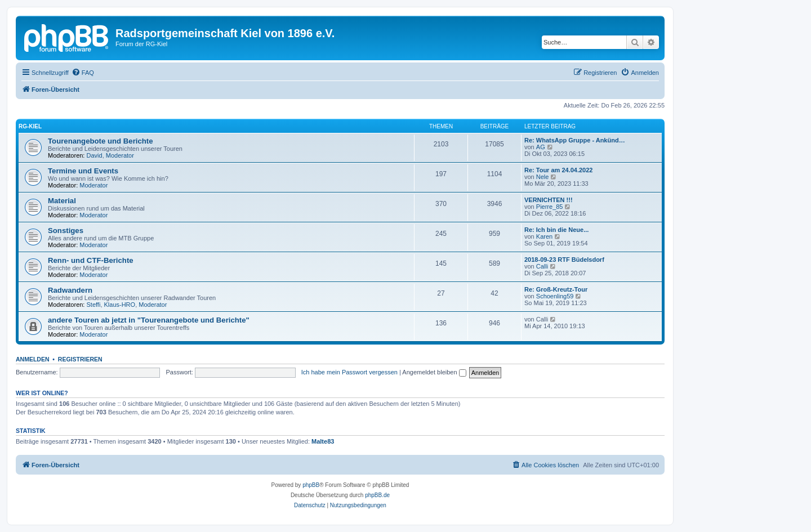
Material (62, 201)
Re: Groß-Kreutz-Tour (556, 289)
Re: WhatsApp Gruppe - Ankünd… (575, 140)
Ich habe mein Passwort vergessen (349, 372)
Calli (542, 266)
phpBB (311, 485)
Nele (543, 177)
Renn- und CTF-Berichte (91, 260)
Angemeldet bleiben (434, 372)
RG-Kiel (30, 126)
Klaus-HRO (120, 305)
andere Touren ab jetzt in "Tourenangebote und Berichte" (149, 320)
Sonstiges (66, 231)
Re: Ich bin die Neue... (556, 230)
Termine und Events (83, 171)
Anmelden (33, 359)
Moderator (120, 155)
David (95, 155)
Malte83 (323, 441)
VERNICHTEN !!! (549, 200)
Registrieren (80, 359)
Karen (544, 236)
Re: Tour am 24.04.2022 (558, 170)
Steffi (94, 305)
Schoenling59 (555, 296)
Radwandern (70, 290)
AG (541, 147)
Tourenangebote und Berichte (101, 141)
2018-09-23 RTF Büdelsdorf (564, 260)
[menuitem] (83, 73)
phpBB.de (377, 495)
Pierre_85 (550, 207)
